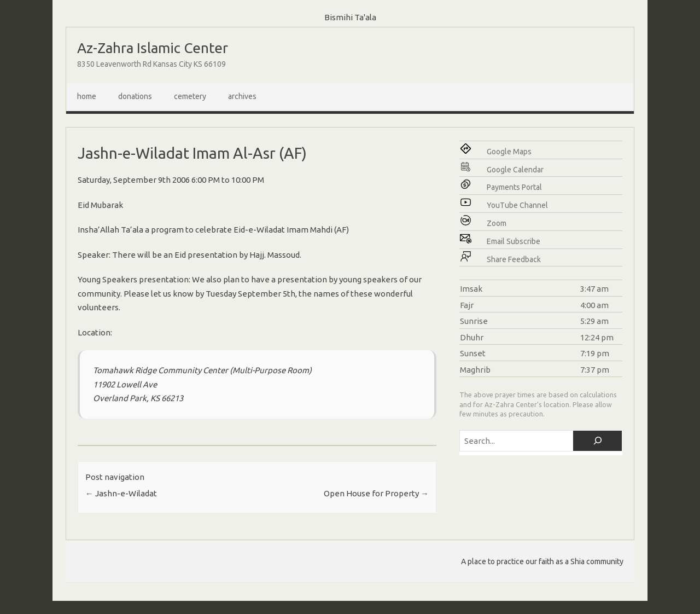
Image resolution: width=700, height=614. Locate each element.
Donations (135, 96)
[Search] (597, 441)
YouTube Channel (517, 205)
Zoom (497, 223)
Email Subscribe (514, 241)
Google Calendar (515, 170)
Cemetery (190, 96)
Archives (242, 96)
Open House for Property (376, 493)
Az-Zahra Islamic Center (153, 48)
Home (87, 96)
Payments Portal (514, 187)
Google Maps (509, 152)
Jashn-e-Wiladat (121, 493)
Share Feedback (514, 259)
